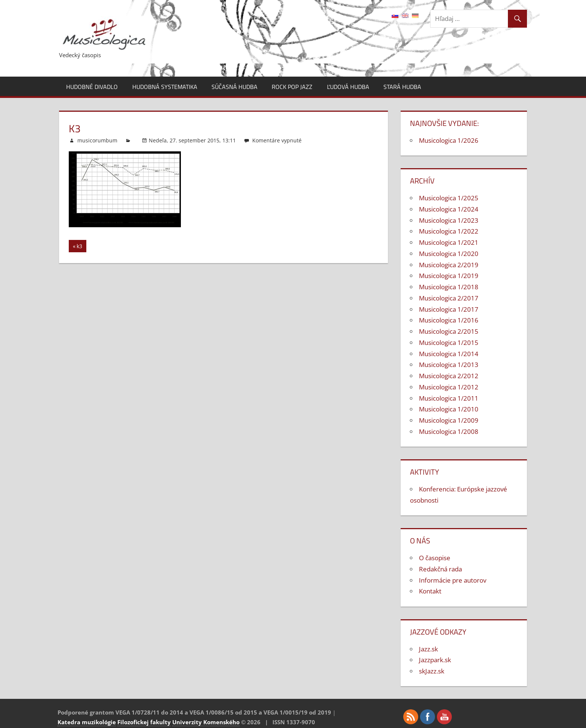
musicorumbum (97, 140)
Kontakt (430, 591)
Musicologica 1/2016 (449, 320)
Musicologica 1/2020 (449, 254)
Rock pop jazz (292, 87)
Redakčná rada (440, 569)
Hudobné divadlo (92, 87)
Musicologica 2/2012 (449, 376)
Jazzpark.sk (435, 660)
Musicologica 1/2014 (449, 354)
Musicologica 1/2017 (449, 309)
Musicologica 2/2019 (449, 265)
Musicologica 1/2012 (449, 387)
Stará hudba (402, 87)
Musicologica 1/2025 (449, 198)
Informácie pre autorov (453, 580)
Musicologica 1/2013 (449, 365)
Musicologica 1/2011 (449, 398)
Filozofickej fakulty (144, 722)
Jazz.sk (428, 649)
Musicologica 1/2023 (449, 220)
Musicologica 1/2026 (449, 140)
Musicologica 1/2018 (449, 287)
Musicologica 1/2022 (449, 231)
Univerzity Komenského (206, 722)
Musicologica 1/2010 (449, 409)
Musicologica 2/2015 (449, 331)
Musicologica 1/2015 (449, 343)
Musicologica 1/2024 (449, 209)
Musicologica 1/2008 (449, 431)
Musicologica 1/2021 (449, 242)
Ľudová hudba (348, 87)
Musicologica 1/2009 (449, 420)
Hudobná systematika (165, 87)
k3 (81, 247)
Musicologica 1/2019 (449, 276)
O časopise (435, 558)
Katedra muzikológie (87, 722)
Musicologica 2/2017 (449, 298)
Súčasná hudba (235, 87)
